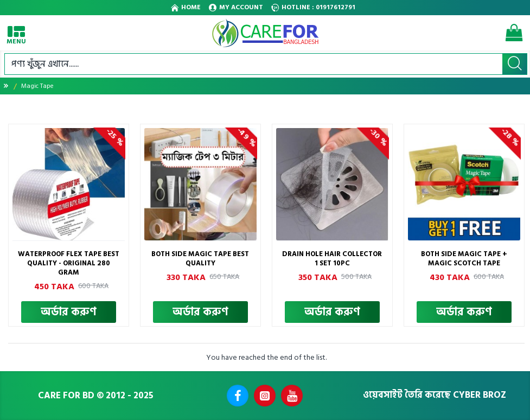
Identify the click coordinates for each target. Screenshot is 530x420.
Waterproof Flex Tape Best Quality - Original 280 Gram (69, 263)
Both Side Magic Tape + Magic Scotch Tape (464, 259)
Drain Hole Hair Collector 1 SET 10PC (332, 259)
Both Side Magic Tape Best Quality (200, 259)
